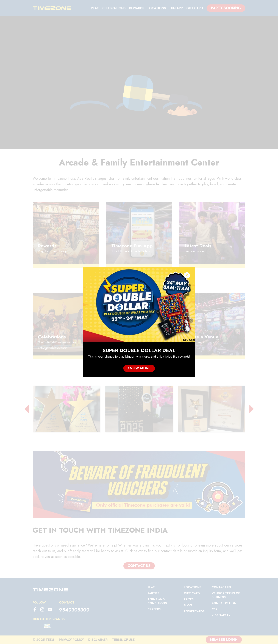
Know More (139, 368)
